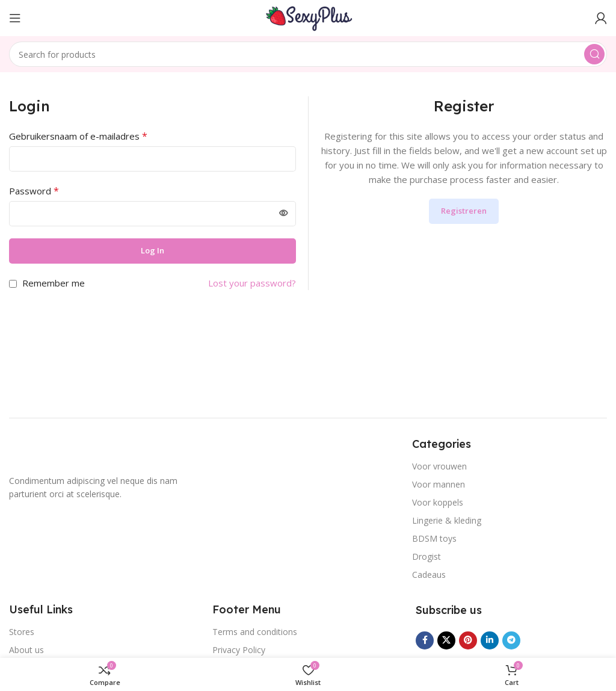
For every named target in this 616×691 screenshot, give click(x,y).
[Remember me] (13, 284)
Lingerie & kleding (447, 520)
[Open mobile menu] (15, 18)
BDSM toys (434, 538)
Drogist (427, 556)
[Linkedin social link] (490, 640)
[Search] (308, 54)
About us (26, 650)
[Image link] (57, 451)
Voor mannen (439, 484)
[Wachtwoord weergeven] (283, 214)
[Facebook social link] (425, 640)
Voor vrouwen (439, 466)
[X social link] (446, 640)
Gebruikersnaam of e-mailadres (78, 136)
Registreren (464, 211)
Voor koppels (438, 502)
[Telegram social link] (511, 640)
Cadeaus (429, 575)
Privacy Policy (239, 650)
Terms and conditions (255, 632)
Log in (152, 250)
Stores (22, 632)
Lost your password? (252, 283)
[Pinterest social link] (468, 640)
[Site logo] (308, 17)
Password (34, 191)
